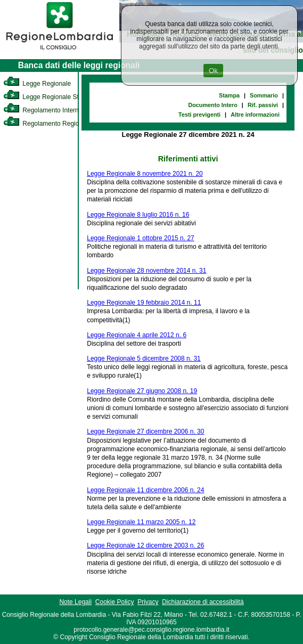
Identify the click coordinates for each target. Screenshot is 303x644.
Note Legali (75, 602)
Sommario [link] (264, 95)
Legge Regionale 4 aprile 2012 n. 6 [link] (137, 335)
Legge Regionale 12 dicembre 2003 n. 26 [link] (145, 545)
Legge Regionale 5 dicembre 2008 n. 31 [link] (144, 358)
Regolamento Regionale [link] (47, 124)
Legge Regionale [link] (37, 84)
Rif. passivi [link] (263, 105)
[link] (60, 51)
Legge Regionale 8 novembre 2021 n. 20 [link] (145, 174)
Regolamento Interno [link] (43, 110)
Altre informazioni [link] (255, 115)
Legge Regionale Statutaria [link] (52, 97)
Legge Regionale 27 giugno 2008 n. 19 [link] (142, 391)
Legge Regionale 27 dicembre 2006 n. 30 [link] (145, 431)
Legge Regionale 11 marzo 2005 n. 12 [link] (141, 522)
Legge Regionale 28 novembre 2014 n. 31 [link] (146, 271)
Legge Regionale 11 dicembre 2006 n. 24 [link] (145, 490)
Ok (213, 71)
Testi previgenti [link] (199, 115)
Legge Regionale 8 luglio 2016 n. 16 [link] (138, 215)
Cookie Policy (115, 602)
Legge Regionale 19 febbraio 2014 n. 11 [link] (144, 303)
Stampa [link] (229, 95)
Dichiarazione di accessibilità (203, 602)
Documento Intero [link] (212, 105)
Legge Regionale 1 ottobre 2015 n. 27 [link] (141, 238)
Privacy (148, 602)
